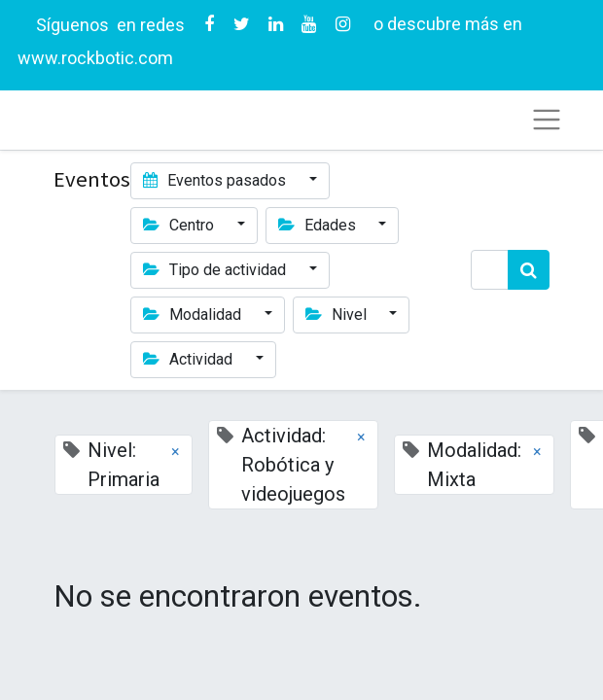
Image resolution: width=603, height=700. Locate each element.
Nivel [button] (338, 315)
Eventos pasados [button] (216, 180)
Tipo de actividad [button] (216, 270)
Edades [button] (319, 225)
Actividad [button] (190, 359)
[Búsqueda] (529, 270)
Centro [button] (180, 225)
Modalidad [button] (194, 315)
